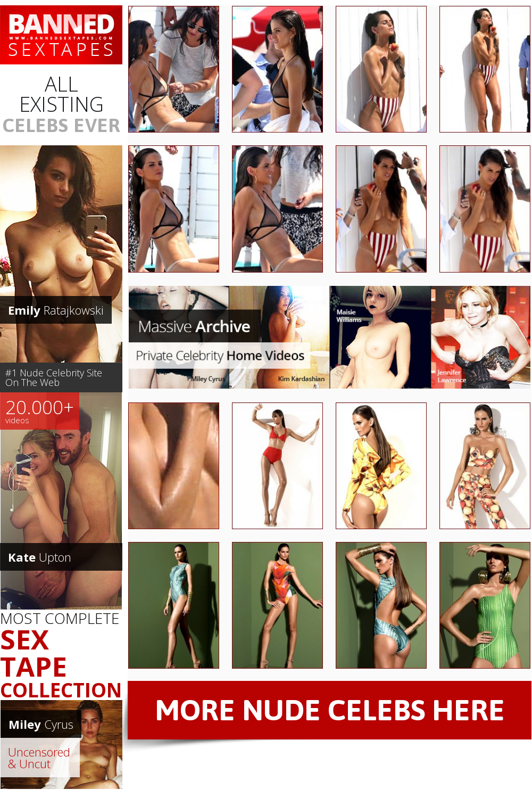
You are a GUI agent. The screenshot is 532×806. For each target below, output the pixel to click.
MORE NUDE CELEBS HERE (330, 710)
